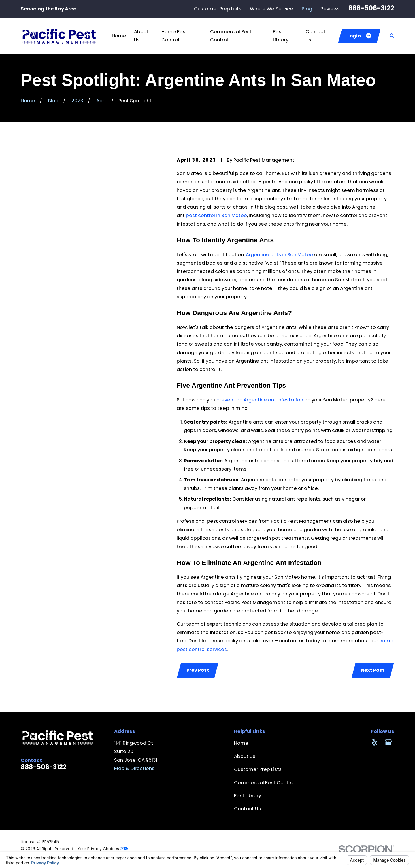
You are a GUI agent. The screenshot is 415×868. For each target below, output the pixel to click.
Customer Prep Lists (218, 9)
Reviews (330, 9)
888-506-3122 (371, 8)
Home (241, 743)
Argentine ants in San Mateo (279, 255)
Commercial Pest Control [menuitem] (231, 36)
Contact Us (247, 809)
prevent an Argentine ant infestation (260, 400)
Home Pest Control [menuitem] (174, 36)
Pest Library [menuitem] (281, 36)
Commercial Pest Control (264, 783)
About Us (245, 756)
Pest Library (248, 796)
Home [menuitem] (119, 36)
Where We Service (271, 9)
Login (359, 36)
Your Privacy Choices (103, 849)
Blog (307, 9)
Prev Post (198, 670)
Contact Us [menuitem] (315, 36)
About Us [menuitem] (141, 36)
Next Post (373, 670)
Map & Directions (134, 768)
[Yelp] (375, 742)
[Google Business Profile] (388, 742)
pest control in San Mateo (216, 215)
